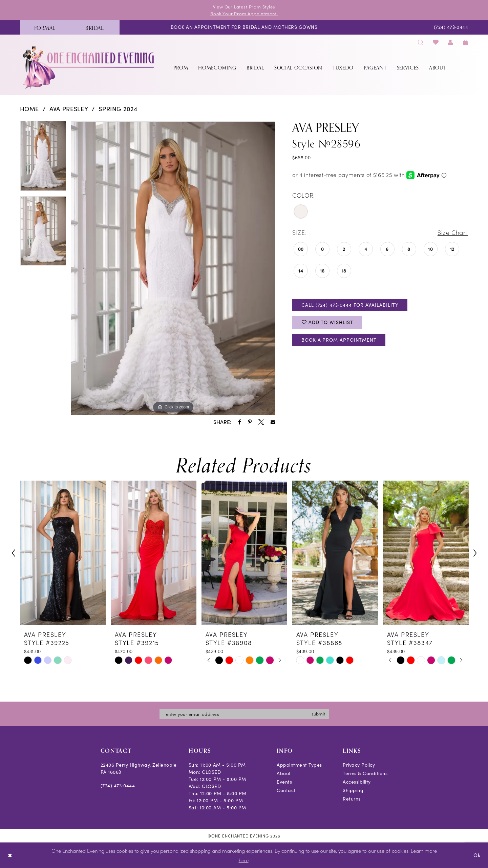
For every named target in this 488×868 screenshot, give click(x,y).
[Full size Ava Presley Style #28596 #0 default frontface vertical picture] (173, 268)
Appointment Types (299, 765)
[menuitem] (45, 27)
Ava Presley (69, 109)
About (284, 773)
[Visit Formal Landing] (45, 27)
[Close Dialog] (10, 855)
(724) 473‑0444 (118, 785)
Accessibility (357, 782)
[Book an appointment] (244, 28)
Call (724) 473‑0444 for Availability (350, 305)
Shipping (353, 790)
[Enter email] (244, 714)
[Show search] (421, 42)
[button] (451, 42)
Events (284, 782)
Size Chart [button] (453, 232)
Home (30, 109)
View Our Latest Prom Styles (244, 7)
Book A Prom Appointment (339, 340)
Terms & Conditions (365, 773)
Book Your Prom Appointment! (244, 13)
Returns (352, 799)
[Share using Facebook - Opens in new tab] (240, 422)
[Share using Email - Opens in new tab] (273, 422)
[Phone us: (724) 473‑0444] (451, 28)
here (244, 860)
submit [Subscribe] (318, 714)
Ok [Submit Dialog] (477, 855)
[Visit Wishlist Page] (436, 42)
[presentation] (63, 553)
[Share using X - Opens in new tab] (261, 422)
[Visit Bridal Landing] (95, 27)
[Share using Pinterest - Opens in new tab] (250, 422)
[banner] (89, 67)
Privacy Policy (359, 765)
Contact (286, 790)
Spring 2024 (118, 109)
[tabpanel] (43, 159)
